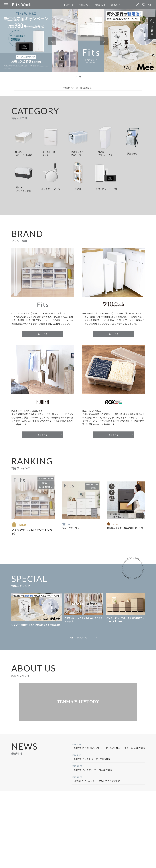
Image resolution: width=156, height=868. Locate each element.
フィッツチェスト (71, 528)
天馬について (100, 5)
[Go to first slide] (104, 41)
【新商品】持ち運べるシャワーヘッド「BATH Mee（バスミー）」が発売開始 (108, 748)
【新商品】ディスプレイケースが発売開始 (92, 770)
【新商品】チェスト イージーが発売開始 (91, 759)
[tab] (76, 77)
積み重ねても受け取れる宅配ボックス (125, 528)
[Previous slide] (52, 41)
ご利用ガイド (115, 5)
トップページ (69, 5)
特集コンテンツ (84, 5)
